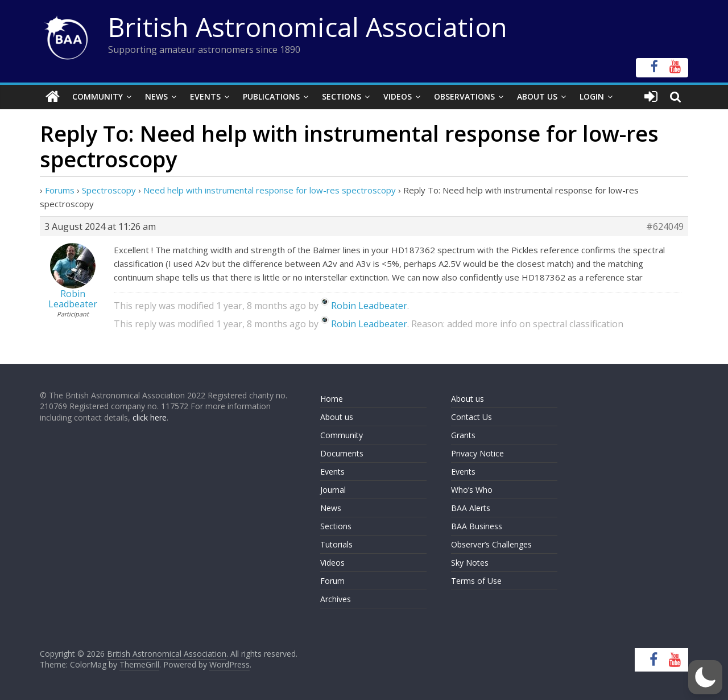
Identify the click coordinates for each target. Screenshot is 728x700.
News (156, 96)
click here (150, 417)
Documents (342, 453)
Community (98, 96)
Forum (332, 581)
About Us (537, 96)
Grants (463, 435)
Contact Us (471, 417)
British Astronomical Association (308, 27)
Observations (464, 96)
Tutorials (336, 544)
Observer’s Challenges (491, 544)
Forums (60, 190)
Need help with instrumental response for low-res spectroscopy (270, 190)
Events (205, 96)
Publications (271, 96)
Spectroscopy (109, 190)
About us (337, 417)
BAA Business (477, 526)
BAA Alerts (471, 508)
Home (332, 399)
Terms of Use (476, 581)
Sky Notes (470, 563)
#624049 (665, 227)
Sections (342, 96)
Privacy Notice (477, 453)
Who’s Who (472, 490)
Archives (336, 599)
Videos (398, 96)
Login (592, 96)
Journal (333, 490)
